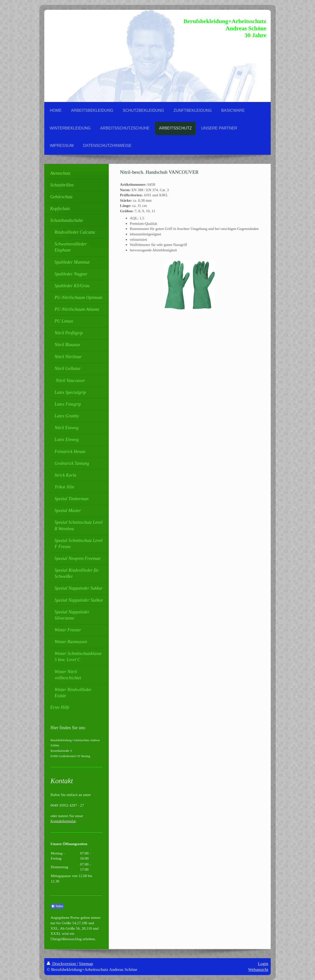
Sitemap (86, 964)
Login (263, 964)
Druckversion (62, 964)
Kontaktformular (63, 821)
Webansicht (258, 969)
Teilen (57, 906)
